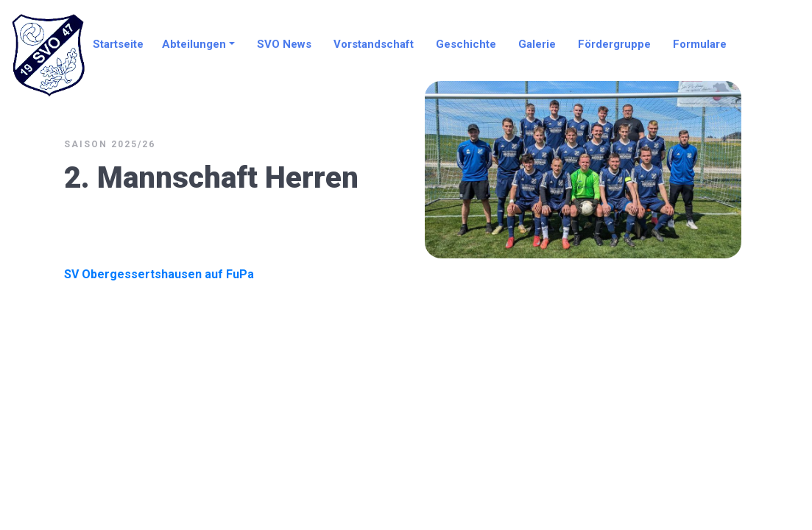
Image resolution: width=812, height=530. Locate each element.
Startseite (118, 44)
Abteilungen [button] (194, 44)
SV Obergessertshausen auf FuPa (159, 274)
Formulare (700, 44)
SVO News (284, 44)
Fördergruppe (614, 44)
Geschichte (466, 44)
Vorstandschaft (374, 44)
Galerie (537, 44)
